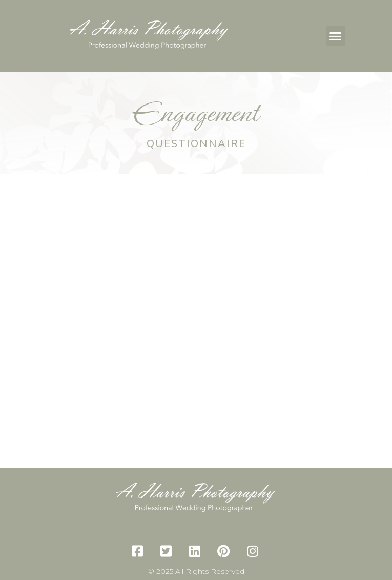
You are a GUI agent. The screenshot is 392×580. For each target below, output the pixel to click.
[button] (336, 36)
